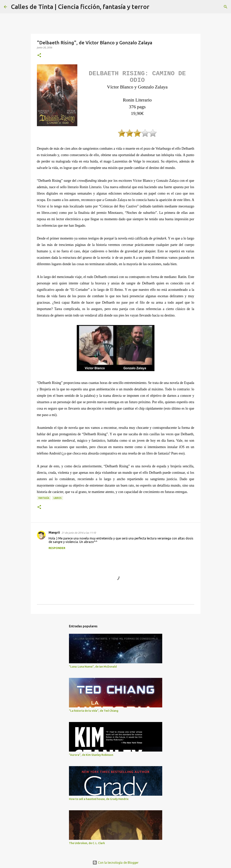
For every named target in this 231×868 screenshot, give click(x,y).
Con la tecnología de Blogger (115, 863)
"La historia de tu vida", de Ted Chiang (94, 711)
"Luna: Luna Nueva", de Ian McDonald (93, 667)
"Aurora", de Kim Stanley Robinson (91, 755)
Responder (57, 548)
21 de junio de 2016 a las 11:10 (79, 533)
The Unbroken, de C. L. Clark (87, 843)
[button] (39, 56)
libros (58, 498)
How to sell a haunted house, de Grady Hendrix (99, 799)
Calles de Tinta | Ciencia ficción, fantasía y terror (80, 7)
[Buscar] (155, 7)
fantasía (44, 498)
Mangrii (54, 532)
